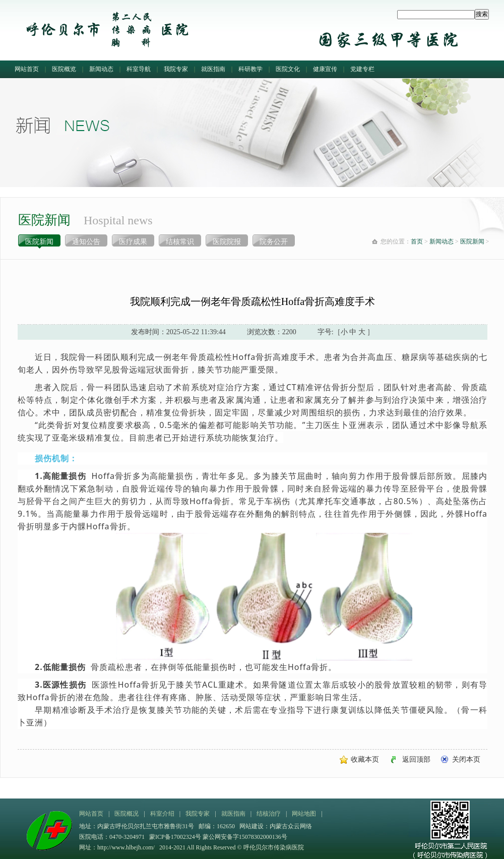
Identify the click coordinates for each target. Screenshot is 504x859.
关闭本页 (466, 759)
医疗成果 (133, 242)
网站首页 (27, 69)
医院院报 (227, 242)
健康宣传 (325, 69)
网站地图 (304, 814)
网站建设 (251, 826)
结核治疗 (269, 814)
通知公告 (86, 242)
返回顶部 (416, 759)
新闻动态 (101, 69)
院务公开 (274, 242)
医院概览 (64, 69)
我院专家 (176, 69)
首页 (417, 241)
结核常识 (180, 242)
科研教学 (250, 69)
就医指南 (213, 69)
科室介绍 (162, 814)
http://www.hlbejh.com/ (126, 847)
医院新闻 (39, 242)
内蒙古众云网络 (291, 826)
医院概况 (127, 814)
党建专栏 (362, 69)
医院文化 (288, 69)
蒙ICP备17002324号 (176, 837)
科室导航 (139, 69)
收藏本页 (365, 759)
